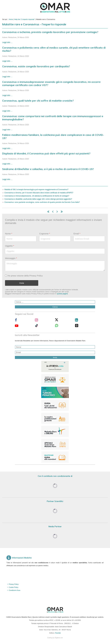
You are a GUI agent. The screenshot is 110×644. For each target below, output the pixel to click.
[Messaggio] (55, 266)
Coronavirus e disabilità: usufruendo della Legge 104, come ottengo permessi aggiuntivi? (38, 199)
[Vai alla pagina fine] (62, 212)
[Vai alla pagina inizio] (48, 212)
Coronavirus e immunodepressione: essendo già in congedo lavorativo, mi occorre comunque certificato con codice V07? (51, 83)
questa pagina (62, 294)
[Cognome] (55, 239)
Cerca (55, 307)
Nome (9, 234)
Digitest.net (59, 638)
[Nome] (21, 239)
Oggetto (10, 246)
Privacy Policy (14, 584)
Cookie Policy (14, 587)
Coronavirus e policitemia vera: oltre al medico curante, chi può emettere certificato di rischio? (54, 49)
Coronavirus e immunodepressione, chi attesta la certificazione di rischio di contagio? (37, 196)
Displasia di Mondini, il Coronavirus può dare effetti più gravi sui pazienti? (46, 153)
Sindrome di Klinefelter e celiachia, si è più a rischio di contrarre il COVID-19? (48, 169)
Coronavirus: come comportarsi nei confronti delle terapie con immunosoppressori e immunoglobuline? (53, 118)
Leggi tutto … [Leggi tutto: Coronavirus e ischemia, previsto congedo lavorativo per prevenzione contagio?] (7, 42)
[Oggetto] (55, 251)
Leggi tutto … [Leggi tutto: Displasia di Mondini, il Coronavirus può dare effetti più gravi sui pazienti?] (7, 164)
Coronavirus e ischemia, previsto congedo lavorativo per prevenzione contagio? (50, 32)
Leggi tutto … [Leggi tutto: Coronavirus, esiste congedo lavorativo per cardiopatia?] (7, 77)
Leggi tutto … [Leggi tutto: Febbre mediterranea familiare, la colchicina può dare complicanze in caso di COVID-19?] (7, 148)
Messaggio (11, 258)
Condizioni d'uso (14, 590)
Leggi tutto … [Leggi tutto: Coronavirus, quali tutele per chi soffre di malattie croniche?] (7, 111)
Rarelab (58, 633)
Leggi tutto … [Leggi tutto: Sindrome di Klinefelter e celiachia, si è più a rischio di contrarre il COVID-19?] (7, 179)
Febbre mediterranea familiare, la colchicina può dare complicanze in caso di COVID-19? (53, 136)
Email (77, 234)
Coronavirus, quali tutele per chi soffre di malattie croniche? (38, 101)
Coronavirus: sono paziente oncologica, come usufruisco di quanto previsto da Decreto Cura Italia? (42, 202)
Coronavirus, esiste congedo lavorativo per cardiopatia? (36, 66)
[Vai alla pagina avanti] (57, 212)
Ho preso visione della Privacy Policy (25, 276)
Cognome (45, 234)
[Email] (89, 239)
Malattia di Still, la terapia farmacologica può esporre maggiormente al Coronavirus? (36, 190)
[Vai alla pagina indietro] (53, 212)
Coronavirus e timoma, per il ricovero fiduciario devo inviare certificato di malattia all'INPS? (39, 193)
